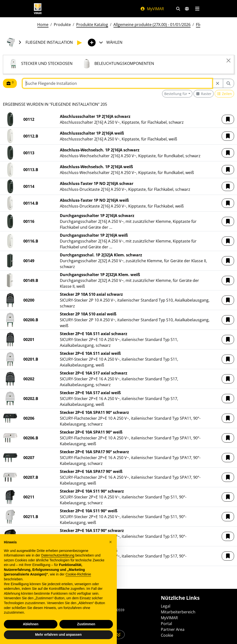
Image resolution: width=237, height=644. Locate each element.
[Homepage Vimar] (38, 9)
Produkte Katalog (92, 25)
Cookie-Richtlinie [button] (78, 574)
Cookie (167, 635)
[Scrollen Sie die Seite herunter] (119, 635)
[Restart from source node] (218, 83)
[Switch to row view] (224, 94)
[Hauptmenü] (197, 9)
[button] (228, 119)
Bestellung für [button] (176, 94)
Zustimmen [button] (86, 624)
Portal (166, 624)
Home (43, 25)
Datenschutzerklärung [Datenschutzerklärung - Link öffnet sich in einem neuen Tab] (58, 555)
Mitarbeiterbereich (178, 612)
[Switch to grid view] (204, 94)
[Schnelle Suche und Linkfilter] (178, 9)
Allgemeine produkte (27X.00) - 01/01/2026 (152, 25)
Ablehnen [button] (31, 624)
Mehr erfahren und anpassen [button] (58, 635)
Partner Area (173, 629)
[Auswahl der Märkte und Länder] (187, 9)
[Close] (228, 61)
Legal (166, 606)
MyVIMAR (152, 9)
